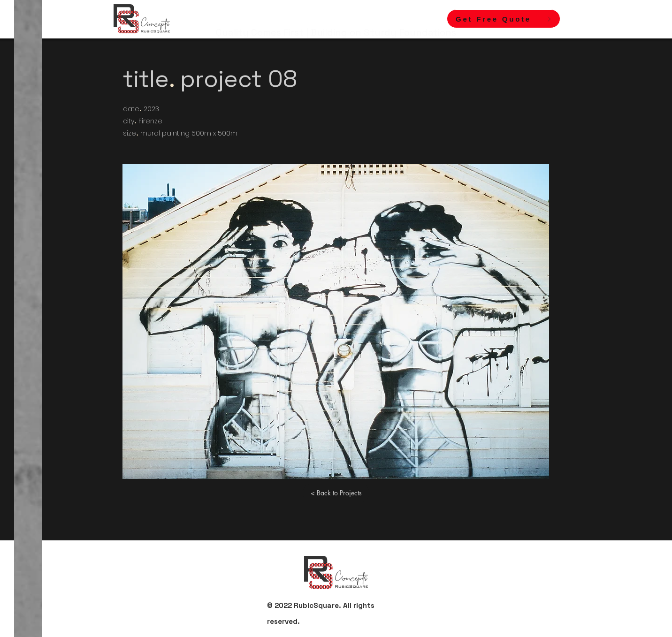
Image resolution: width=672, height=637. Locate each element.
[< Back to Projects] (336, 493)
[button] (504, 19)
